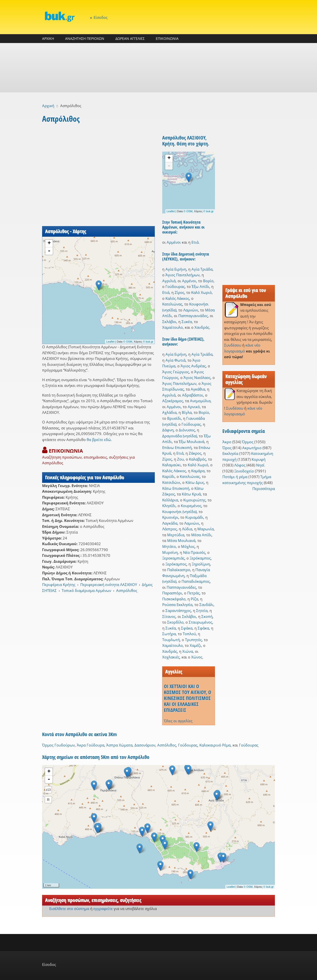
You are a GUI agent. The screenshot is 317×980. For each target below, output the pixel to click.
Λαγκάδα (170, 523)
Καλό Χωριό (201, 292)
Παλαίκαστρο (179, 570)
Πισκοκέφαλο (174, 599)
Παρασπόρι (172, 593)
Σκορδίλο (175, 622)
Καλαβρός (198, 459)
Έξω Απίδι (200, 286)
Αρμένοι (174, 242)
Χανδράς (202, 327)
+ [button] (49, 243)
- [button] (49, 251)
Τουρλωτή (171, 640)
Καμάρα (198, 471)
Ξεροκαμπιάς (173, 558)
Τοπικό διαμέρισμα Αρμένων (86, 590)
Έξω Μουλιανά (192, 442)
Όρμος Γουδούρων (58, 745)
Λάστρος (170, 529)
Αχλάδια (169, 412)
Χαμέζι (195, 645)
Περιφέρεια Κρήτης (59, 584)
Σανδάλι (206, 605)
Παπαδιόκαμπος (196, 581)
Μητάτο (169, 546)
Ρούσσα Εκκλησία (177, 605)
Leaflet (110, 342)
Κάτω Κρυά (191, 494)
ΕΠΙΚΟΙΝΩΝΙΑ (167, 38)
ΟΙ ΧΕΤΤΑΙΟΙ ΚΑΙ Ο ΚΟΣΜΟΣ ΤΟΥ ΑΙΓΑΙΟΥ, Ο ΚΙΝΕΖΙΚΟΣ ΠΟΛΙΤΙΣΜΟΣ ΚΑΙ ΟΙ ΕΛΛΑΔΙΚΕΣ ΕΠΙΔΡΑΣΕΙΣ (188, 698)
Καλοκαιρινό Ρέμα (215, 745)
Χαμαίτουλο (172, 327)
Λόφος (240, 465)
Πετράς (193, 593)
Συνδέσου (233, 345)
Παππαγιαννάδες (193, 316)
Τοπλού (189, 634)
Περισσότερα (264, 489)
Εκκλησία (230, 453)
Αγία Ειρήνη (176, 269)
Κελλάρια (170, 500)
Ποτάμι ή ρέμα (235, 477)
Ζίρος (179, 292)
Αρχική (48, 106)
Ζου (180, 459)
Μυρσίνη (170, 552)
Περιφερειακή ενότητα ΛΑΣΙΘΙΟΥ (109, 584)
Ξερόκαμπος (200, 558)
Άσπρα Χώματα (119, 745)
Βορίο (208, 281)
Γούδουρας (175, 286)
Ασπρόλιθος (127, 590)
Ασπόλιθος (167, 745)
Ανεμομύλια (200, 401)
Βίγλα (187, 412)
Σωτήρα (169, 634)
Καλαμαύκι (172, 465)
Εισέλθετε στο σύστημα (69, 909)
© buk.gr (148, 342)
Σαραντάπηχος (178, 610)
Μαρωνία (206, 529)
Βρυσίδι (174, 418)
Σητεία (202, 610)
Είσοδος (101, 17)
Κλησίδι (169, 506)
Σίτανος (169, 616)
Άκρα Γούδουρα (91, 745)
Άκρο (227, 442)
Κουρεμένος (191, 506)
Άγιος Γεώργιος (176, 372)
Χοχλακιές (171, 657)
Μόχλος (188, 546)
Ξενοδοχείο (244, 471)
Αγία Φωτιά (175, 360)
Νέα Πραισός (194, 552)
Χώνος (197, 657)
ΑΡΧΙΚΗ (48, 38)
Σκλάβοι (169, 322)
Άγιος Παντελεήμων (183, 275)
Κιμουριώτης (194, 500)
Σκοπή (207, 616)
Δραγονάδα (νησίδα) (180, 436)
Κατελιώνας (172, 304)
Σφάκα (187, 628)
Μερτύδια (176, 535)
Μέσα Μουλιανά (181, 540)
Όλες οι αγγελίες (178, 721)
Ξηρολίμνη (201, 564)
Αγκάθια (198, 389)
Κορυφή (259, 459)
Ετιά (195, 242)
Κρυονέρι (170, 517)
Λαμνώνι (191, 310)
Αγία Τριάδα (202, 269)
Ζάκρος (195, 453)
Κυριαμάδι (194, 517)
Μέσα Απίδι (201, 535)
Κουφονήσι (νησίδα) (179, 512)
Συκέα (187, 322)
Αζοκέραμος (173, 401)
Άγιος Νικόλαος (197, 377)
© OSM (128, 342)
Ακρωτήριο (252, 448)
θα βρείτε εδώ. (99, 440)
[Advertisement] (158, 68)
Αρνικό (194, 407)
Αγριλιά (169, 281)
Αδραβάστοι (193, 395)
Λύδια (187, 529)
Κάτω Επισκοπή (176, 488)
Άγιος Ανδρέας (193, 366)
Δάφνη (168, 430)
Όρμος (248, 442)
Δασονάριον (145, 745)
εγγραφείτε (103, 909)
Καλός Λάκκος (177, 298)
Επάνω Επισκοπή (177, 447)
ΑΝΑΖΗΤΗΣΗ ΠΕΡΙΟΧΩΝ (85, 38)
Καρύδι (168, 476)
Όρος (227, 448)
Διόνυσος (187, 430)
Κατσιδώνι (171, 482)
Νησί (260, 465)
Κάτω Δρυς (195, 482)
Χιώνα (188, 651)
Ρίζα (194, 599)
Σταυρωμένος (200, 622)
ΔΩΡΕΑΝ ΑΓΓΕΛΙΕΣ (130, 38)
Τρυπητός (193, 640)
